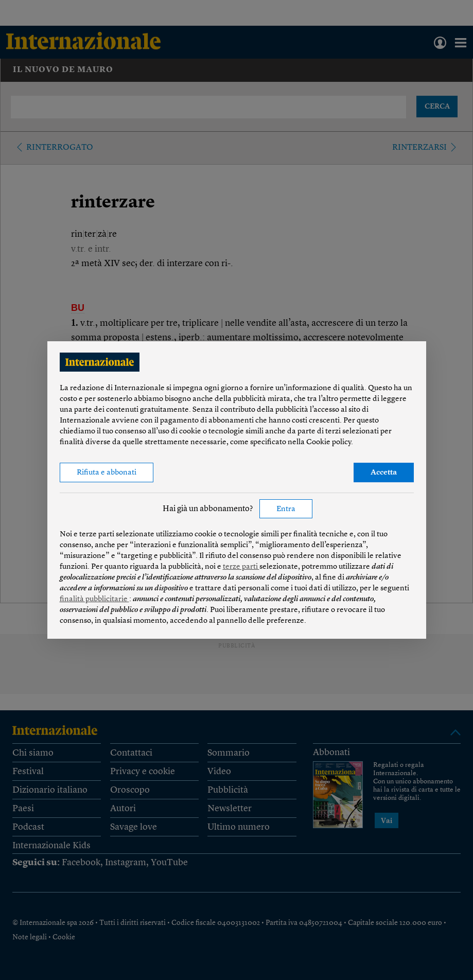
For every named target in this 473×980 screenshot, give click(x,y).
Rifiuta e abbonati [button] (107, 473)
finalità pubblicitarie (94, 599)
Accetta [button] (384, 473)
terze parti (241, 567)
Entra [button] (286, 509)
